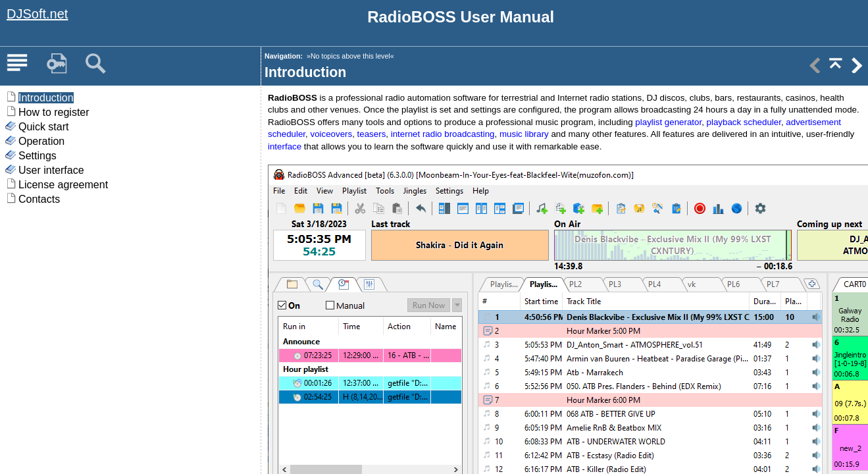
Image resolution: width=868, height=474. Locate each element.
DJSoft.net (37, 14)
